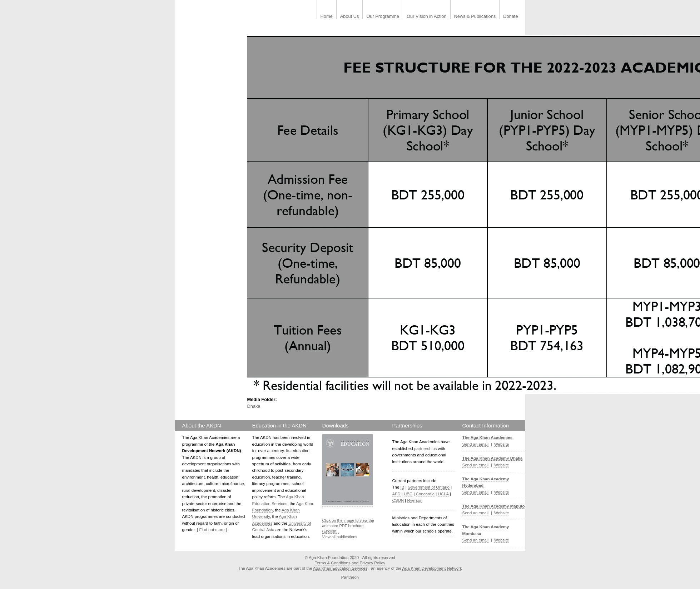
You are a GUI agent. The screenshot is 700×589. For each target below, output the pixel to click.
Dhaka (254, 406)
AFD (396, 494)
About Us (350, 17)
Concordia (425, 494)
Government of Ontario (429, 487)
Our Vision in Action (426, 17)
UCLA (443, 494)
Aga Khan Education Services (340, 568)
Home (327, 17)
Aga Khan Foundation (329, 558)
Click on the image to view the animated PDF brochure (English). (348, 526)
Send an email (476, 444)
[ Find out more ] (212, 530)
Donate (510, 17)
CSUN (398, 500)
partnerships (425, 449)
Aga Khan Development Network (432, 568)
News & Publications (475, 17)
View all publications (340, 537)
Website (502, 444)
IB (403, 487)
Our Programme (383, 17)
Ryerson (415, 500)
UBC (408, 494)
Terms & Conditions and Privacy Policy (350, 563)
